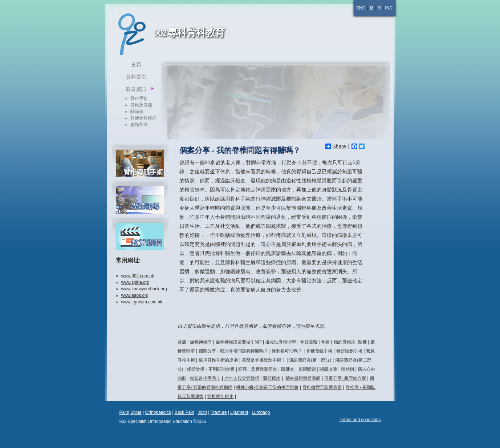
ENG (361, 8)
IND (389, 8)
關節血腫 (328, 369)
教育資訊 (136, 89)
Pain (124, 412)
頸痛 (243, 369)
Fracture (219, 412)
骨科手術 (139, 98)
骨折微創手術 (349, 351)
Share (336, 146)
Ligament (239, 412)
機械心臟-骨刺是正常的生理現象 (267, 387)
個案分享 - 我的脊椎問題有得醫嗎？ (233, 351)
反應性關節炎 (264, 369)
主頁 (136, 64)
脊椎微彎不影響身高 (322, 387)
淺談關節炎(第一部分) (310, 360)
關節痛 (137, 112)
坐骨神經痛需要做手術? (239, 342)
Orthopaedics (158, 412)
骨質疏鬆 (309, 342)
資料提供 (136, 77)
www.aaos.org (135, 295)
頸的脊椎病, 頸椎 (350, 342)
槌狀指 (347, 369)
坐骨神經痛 (201, 342)
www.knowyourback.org (144, 289)
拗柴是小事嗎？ (205, 378)
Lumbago (261, 412)
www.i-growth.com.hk (142, 302)
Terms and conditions (360, 420)
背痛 (182, 342)
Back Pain (184, 412)
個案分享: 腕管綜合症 (345, 378)
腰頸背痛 (139, 125)
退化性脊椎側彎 (281, 342)
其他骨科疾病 (143, 118)
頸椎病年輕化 (220, 396)
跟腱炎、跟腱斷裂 (298, 369)
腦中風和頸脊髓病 (303, 378)
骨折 (325, 342)
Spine (136, 412)
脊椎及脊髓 (141, 105)
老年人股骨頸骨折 (242, 378)
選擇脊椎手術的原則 (218, 360)
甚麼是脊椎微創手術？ (264, 360)
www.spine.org (135, 282)
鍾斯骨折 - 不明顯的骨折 (211, 369)
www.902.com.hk (138, 276)
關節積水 (272, 378)
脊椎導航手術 (319, 351)
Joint (202, 412)
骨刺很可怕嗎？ (287, 351)
